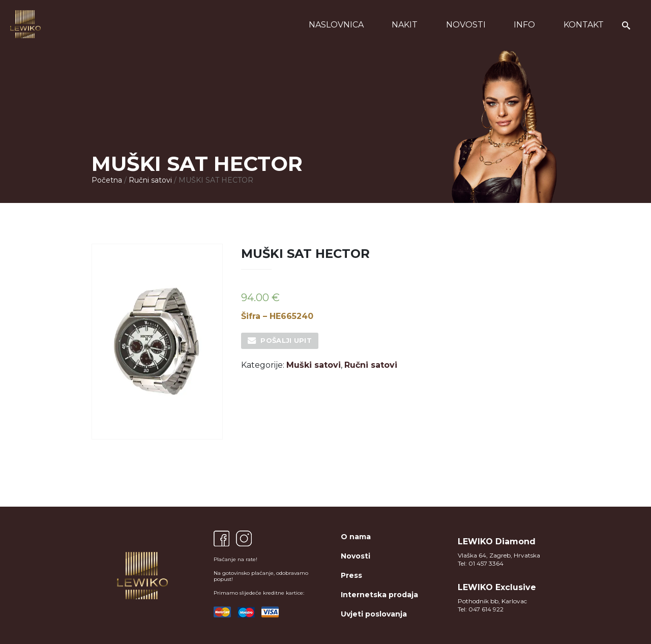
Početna (107, 180)
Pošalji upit (286, 340)
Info (524, 25)
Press (351, 575)
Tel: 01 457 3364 (481, 563)
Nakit (405, 25)
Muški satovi (314, 365)
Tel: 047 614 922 (481, 609)
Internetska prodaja (379, 595)
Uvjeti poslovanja (374, 614)
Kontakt (584, 25)
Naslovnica (336, 25)
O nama (356, 537)
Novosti (466, 25)
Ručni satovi (150, 180)
